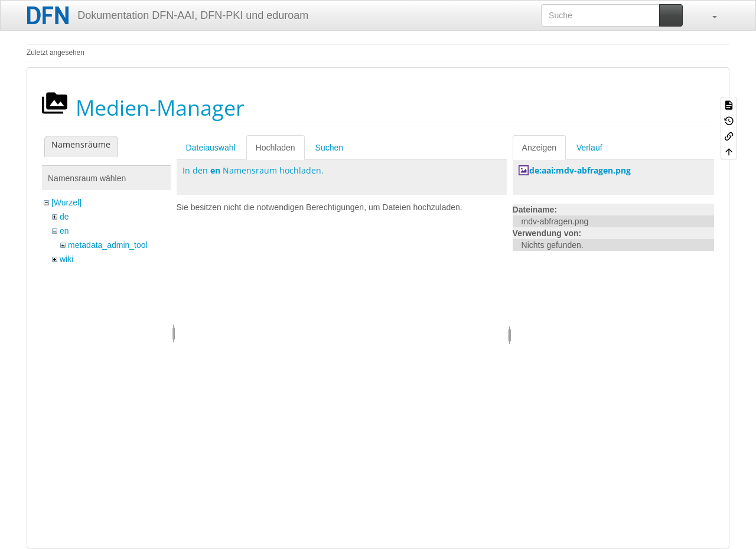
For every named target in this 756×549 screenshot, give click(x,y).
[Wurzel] (66, 202)
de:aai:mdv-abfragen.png (580, 170)
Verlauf (589, 148)
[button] (709, 15)
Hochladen (276, 148)
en (64, 231)
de (64, 217)
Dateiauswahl (211, 148)
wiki (66, 259)
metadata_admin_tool (108, 245)
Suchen (329, 148)
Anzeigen (539, 148)
